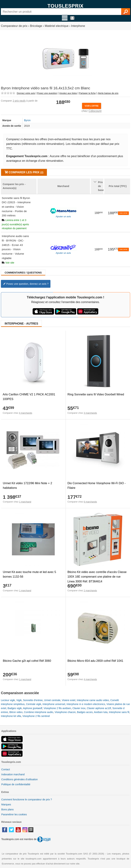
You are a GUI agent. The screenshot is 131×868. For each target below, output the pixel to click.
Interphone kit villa (11, 716)
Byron (27, 120)
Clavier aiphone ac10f (99, 708)
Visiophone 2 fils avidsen (57, 708)
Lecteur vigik (8, 700)
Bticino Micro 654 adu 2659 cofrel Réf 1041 (95, 661)
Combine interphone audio (38, 712)
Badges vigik (15, 708)
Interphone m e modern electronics (86, 704)
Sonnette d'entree (33, 700)
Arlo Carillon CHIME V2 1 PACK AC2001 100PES (29, 397)
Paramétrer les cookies (14, 814)
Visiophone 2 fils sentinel (36, 716)
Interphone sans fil (119, 712)
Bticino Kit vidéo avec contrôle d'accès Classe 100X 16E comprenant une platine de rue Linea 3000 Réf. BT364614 (97, 577)
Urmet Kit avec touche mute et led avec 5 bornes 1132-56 (29, 574)
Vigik (19, 700)
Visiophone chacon (65, 712)
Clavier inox (79, 708)
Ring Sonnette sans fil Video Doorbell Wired (96, 394)
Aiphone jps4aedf (33, 708)
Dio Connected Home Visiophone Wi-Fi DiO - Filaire (97, 485)
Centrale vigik (34, 704)
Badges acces (85, 712)
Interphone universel (54, 704)
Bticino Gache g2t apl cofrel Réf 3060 (27, 661)
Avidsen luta (101, 712)
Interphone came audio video (93, 700)
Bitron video (16, 712)
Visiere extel (69, 700)
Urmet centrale (52, 700)
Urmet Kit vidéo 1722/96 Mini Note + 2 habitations (27, 485)
